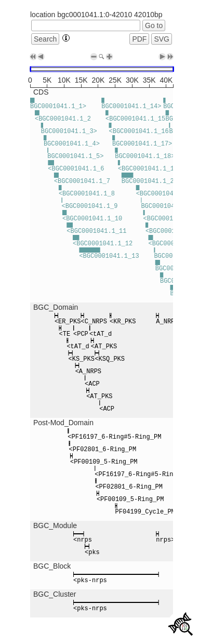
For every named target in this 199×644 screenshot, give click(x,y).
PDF (139, 39)
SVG (162, 39)
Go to (154, 25)
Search (45, 39)
